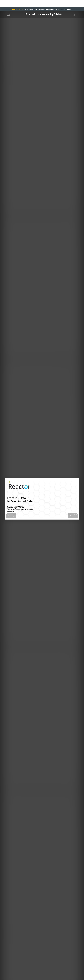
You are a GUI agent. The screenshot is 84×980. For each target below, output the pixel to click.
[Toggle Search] (74, 15)
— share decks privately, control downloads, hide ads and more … (42, 9)
